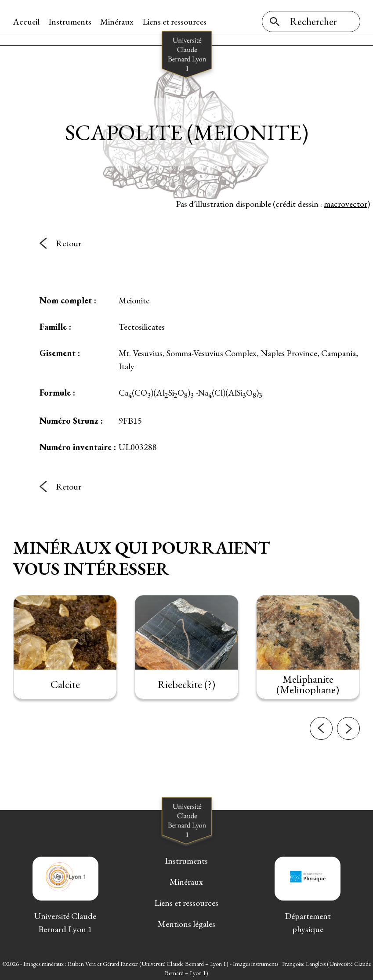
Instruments (70, 22)
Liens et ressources (175, 22)
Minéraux (117, 22)
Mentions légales (186, 922)
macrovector (346, 202)
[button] (321, 731)
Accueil (27, 22)
